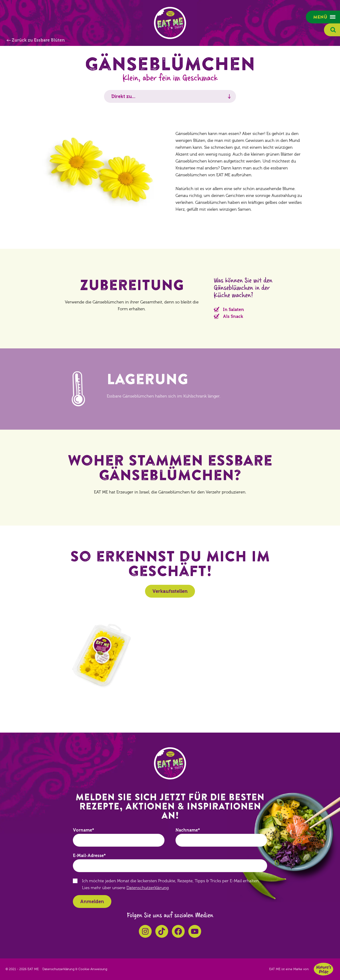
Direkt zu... (123, 96)
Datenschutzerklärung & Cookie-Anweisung (75, 969)
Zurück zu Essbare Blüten (38, 40)
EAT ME (170, 23)
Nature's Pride (324, 969)
